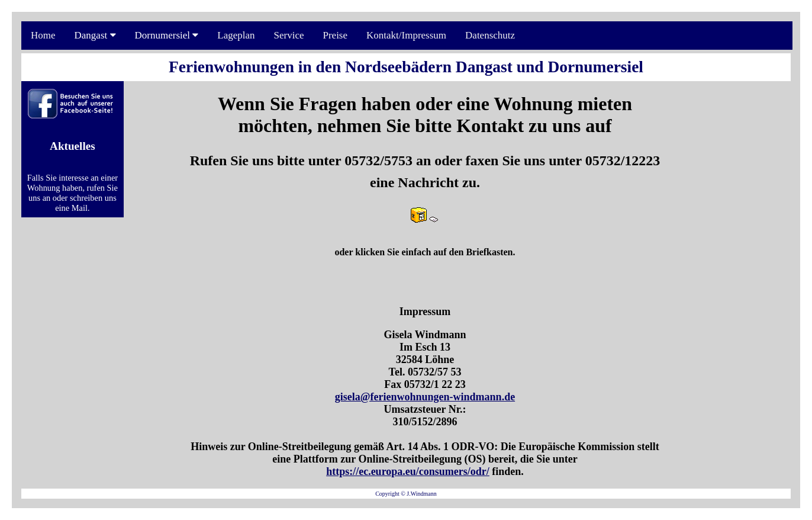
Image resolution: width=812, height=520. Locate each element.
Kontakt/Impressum (406, 35)
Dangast (95, 35)
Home (43, 35)
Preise (335, 35)
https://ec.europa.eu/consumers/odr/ (408, 471)
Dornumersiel (167, 35)
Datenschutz (490, 35)
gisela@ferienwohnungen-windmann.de (425, 397)
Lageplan (236, 35)
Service (289, 35)
